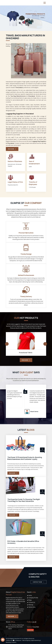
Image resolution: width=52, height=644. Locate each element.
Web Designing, (26, 640)
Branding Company (11, 642)
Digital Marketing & (36, 640)
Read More (13, 473)
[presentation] (7, 344)
